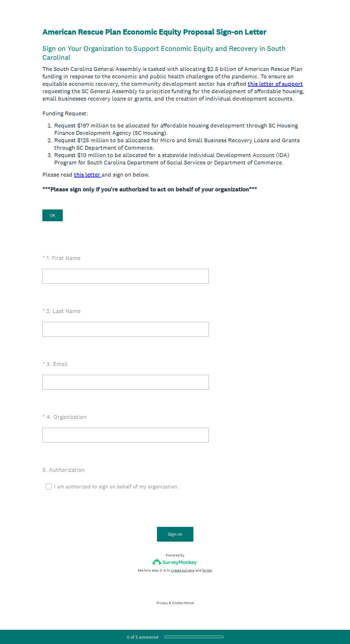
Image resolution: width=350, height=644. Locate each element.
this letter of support (275, 84)
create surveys (183, 570)
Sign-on (175, 534)
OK (53, 215)
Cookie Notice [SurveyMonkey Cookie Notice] (183, 603)
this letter (88, 175)
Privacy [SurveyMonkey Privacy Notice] (162, 603)
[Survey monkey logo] (175, 562)
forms (207, 570)
